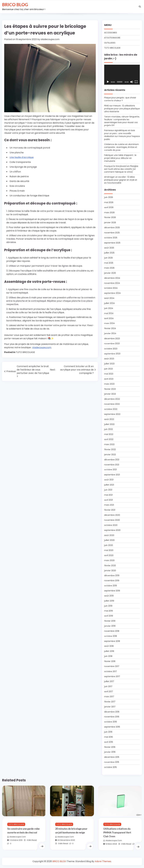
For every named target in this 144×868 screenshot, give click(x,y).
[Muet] (132, 82)
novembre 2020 (112, 520)
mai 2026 (109, 202)
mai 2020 (109, 550)
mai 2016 (108, 737)
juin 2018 (108, 656)
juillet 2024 (109, 303)
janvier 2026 (110, 222)
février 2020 (110, 565)
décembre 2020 (112, 515)
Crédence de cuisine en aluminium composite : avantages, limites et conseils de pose (121, 147)
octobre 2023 (111, 349)
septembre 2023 (112, 354)
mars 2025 (109, 268)
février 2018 (110, 661)
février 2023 (110, 389)
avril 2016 (109, 742)
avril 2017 (109, 692)
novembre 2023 (112, 344)
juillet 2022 (109, 424)
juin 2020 (109, 545)
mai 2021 (108, 495)
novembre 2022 (112, 404)
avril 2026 (109, 207)
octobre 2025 (111, 238)
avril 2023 (109, 379)
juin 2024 (109, 308)
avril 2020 (109, 555)
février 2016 (110, 747)
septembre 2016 (112, 727)
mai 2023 (109, 374)
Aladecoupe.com (42, 347)
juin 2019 (108, 606)
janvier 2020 (110, 571)
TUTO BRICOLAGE (25, 352)
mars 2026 (109, 212)
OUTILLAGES (110, 43)
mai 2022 (109, 434)
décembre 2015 (112, 757)
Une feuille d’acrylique (22, 157)
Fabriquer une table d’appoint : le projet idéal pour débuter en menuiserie (120, 158)
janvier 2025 (110, 273)
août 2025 (109, 248)
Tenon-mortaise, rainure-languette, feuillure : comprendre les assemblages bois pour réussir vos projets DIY (122, 121)
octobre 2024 (111, 288)
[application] (122, 75)
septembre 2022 (112, 414)
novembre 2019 (112, 581)
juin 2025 (108, 258)
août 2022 (109, 419)
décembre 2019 (112, 575)
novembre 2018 (112, 631)
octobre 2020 (111, 525)
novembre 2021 (112, 465)
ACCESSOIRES (111, 33)
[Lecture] (108, 82)
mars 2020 (109, 560)
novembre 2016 (112, 717)
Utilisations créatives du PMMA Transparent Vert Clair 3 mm (117, 832)
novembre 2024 (112, 283)
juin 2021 (108, 490)
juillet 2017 (109, 681)
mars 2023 (109, 384)
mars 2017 (109, 697)
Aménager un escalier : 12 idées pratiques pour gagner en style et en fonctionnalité (121, 180)
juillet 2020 (109, 540)
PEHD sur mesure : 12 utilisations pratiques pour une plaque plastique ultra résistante (122, 109)
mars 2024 (109, 323)
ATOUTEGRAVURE (112, 38)
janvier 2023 (110, 394)
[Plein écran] (136, 82)
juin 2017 (108, 686)
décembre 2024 (112, 278)
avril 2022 (109, 439)
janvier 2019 (110, 626)
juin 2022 (108, 429)
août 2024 (109, 298)
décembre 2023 (112, 339)
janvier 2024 (110, 333)
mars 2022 (109, 444)
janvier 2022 (110, 455)
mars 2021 (109, 505)
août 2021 (109, 480)
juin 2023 (108, 369)
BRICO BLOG (15, 5)
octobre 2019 (111, 586)
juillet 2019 (109, 601)
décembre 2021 (112, 460)
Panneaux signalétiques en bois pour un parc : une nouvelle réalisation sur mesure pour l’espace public (122, 135)
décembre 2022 (112, 399)
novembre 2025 (112, 233)
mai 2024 (109, 313)
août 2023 (109, 359)
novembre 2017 (112, 666)
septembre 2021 (112, 475)
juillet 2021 (109, 485)
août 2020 (109, 535)
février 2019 (110, 621)
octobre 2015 (110, 767)
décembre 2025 (112, 228)
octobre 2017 (111, 671)
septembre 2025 (112, 243)
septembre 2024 (112, 293)
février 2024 (110, 328)
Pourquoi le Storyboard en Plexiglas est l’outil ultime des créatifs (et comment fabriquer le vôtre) (121, 169)
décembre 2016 (112, 712)
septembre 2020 (112, 530)
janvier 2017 (110, 707)
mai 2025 (109, 263)
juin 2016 (108, 732)
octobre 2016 (111, 722)
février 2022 (110, 449)
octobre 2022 (111, 409)
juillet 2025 (109, 253)
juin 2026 (109, 197)
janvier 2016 (110, 752)
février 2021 (110, 510)
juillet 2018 (109, 651)
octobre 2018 (111, 636)
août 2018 (109, 646)
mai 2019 (108, 611)
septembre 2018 (112, 641)
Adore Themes (103, 861)
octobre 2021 (110, 470)
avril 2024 (109, 318)
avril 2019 (109, 616)
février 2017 (110, 702)
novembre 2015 (112, 762)
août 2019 (109, 596)
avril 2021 (108, 500)
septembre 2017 (112, 676)
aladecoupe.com (50, 39)
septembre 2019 (112, 591)
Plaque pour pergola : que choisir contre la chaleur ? (120, 99)
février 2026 (110, 217)
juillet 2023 (109, 364)
